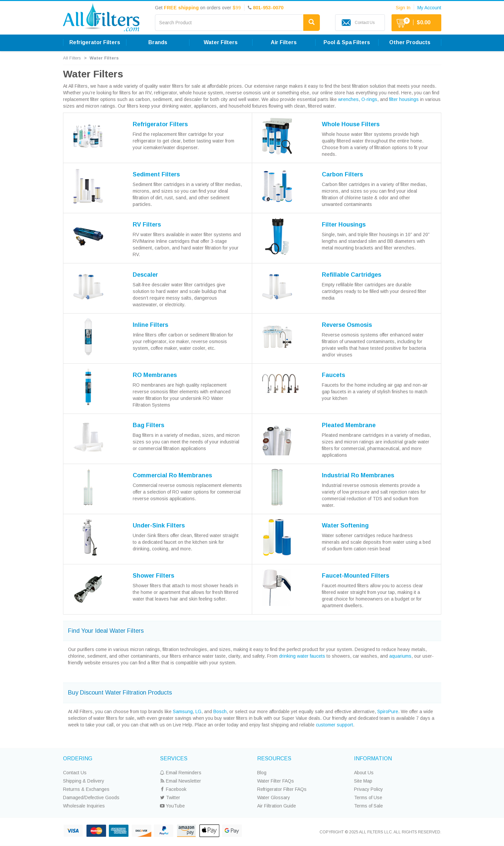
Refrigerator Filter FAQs (282, 789)
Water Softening (345, 525)
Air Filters (284, 42)
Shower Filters (153, 576)
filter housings (404, 99)
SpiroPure (388, 711)
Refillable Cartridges (352, 275)
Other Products (410, 42)
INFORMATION (373, 758)
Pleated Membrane (349, 425)
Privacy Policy (368, 789)
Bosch (220, 711)
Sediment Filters (156, 174)
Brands (158, 42)
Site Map (363, 781)
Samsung (183, 711)
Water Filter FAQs (276, 781)
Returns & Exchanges (86, 789)
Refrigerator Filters (95, 42)
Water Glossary (274, 798)
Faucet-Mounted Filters (356, 576)
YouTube (172, 806)
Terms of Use (368, 798)
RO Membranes (155, 375)
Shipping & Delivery (84, 781)
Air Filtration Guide (277, 806)
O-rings (369, 99)
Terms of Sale (368, 806)
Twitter (170, 798)
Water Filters (221, 42)
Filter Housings (344, 225)
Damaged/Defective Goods (91, 798)
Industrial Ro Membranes (358, 475)
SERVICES (174, 758)
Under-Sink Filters (159, 525)
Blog (262, 773)
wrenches (348, 99)
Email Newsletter (180, 781)
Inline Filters (150, 325)
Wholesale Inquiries (84, 806)
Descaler (145, 275)
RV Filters (147, 225)
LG (198, 711)
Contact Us (75, 773)
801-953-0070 (268, 8)
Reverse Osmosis (347, 325)
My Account (429, 8)
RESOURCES (274, 758)
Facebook (173, 789)
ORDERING (78, 758)
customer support (334, 725)
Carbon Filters (342, 174)
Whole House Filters (351, 124)
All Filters (72, 58)
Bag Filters (148, 425)
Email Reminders (181, 773)
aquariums (400, 656)
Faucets (333, 375)
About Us (364, 773)
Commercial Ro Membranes (172, 475)
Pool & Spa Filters (347, 42)
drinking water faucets (302, 656)
